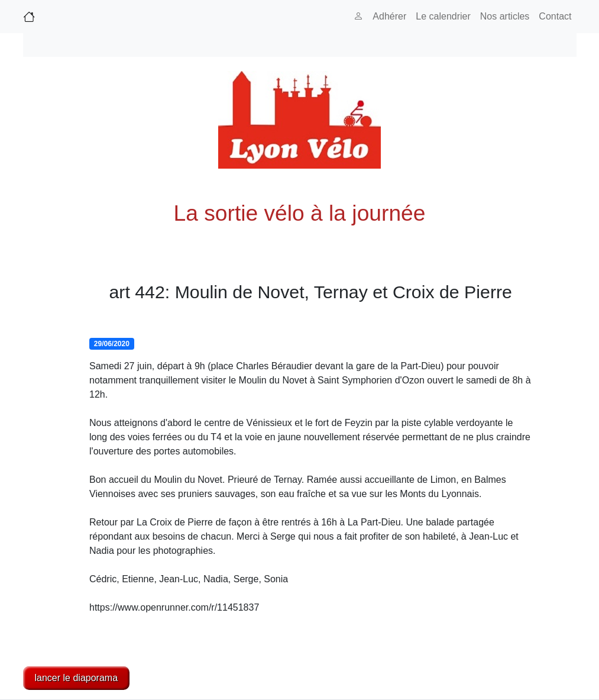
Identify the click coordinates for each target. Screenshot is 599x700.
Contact (555, 16)
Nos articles (505, 16)
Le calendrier (443, 16)
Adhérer (389, 16)
